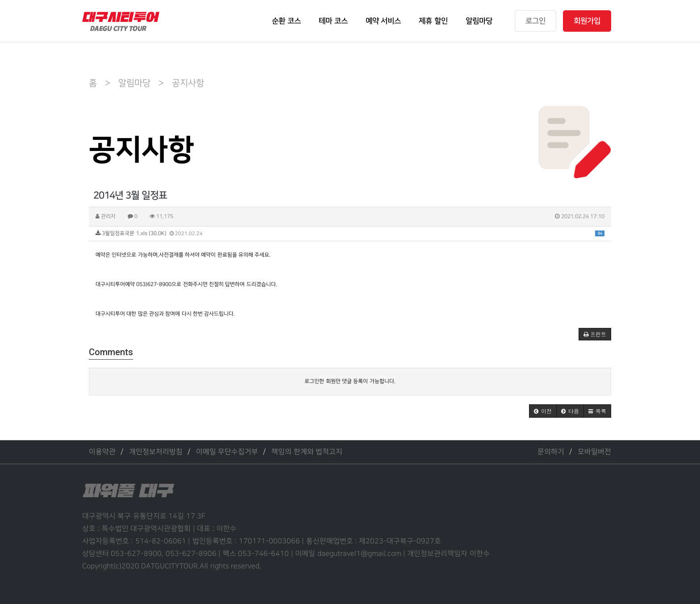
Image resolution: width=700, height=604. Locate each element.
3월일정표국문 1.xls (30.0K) (350, 233)
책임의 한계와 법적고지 (307, 452)
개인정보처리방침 (156, 452)
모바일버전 (594, 452)
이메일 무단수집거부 (227, 452)
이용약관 (102, 452)
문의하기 (551, 452)
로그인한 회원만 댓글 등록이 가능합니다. (350, 381)
